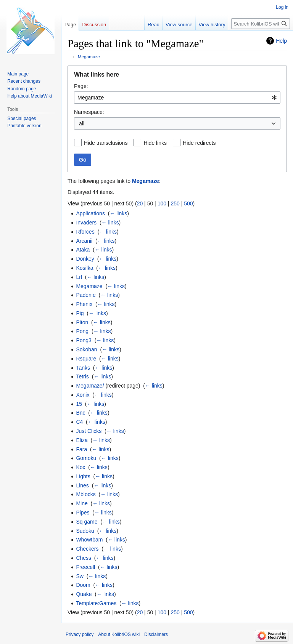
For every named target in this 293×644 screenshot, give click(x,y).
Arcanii (84, 241)
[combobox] (177, 98)
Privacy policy (80, 634)
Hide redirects (199, 143)
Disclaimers (156, 634)
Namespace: (89, 112)
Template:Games (96, 603)
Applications (90, 213)
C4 (79, 422)
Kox (80, 467)
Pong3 (84, 340)
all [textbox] (82, 123)
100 (162, 203)
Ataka (83, 250)
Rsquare (86, 359)
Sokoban (86, 349)
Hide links (155, 143)
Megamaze (89, 57)
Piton (82, 322)
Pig (80, 313)
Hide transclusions (106, 143)
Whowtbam (89, 540)
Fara (81, 449)
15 (79, 404)
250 (175, 203)
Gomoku (86, 458)
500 (188, 203)
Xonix (83, 395)
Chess (84, 558)
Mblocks (86, 494)
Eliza (82, 440)
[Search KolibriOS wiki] (261, 24)
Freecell (85, 567)
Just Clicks (89, 431)
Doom (83, 585)
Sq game (87, 522)
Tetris (82, 376)
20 (140, 203)
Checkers (87, 549)
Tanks (83, 368)
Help (281, 41)
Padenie (86, 295)
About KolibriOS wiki (119, 634)
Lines (82, 485)
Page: (81, 86)
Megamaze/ (90, 386)
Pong (82, 331)
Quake (84, 594)
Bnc (80, 413)
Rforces (85, 232)
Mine (82, 503)
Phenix (84, 304)
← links (118, 213)
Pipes (83, 513)
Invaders (86, 223)
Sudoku (85, 531)
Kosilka (85, 268)
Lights (83, 476)
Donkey (85, 259)
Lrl (79, 277)
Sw (80, 576)
